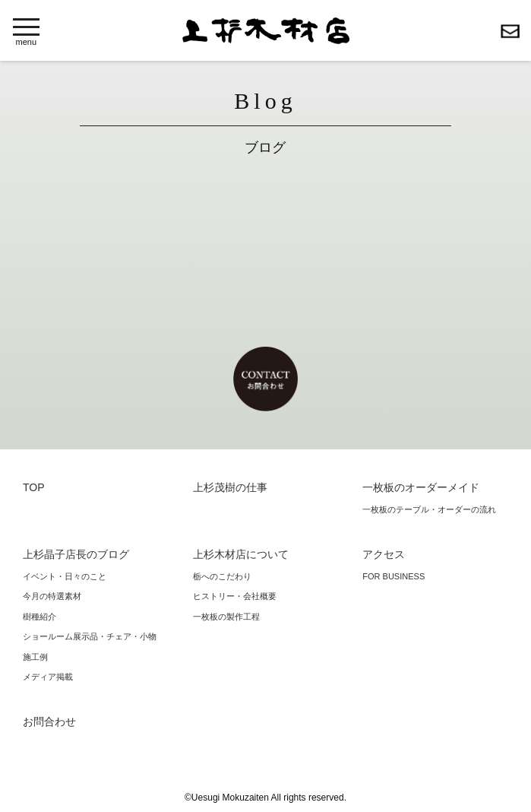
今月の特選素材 (52, 596)
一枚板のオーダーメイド (421, 487)
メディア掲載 (48, 677)
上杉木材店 (266, 31)
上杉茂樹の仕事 (230, 487)
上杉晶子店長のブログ (76, 554)
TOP (34, 487)
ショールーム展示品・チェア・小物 (90, 636)
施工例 (35, 657)
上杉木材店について (241, 554)
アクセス (384, 554)
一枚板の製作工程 (226, 617)
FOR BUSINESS (394, 576)
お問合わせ (510, 31)
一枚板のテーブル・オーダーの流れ (429, 509)
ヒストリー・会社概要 (235, 596)
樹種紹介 (40, 617)
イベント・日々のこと (65, 576)
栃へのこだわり (222, 576)
